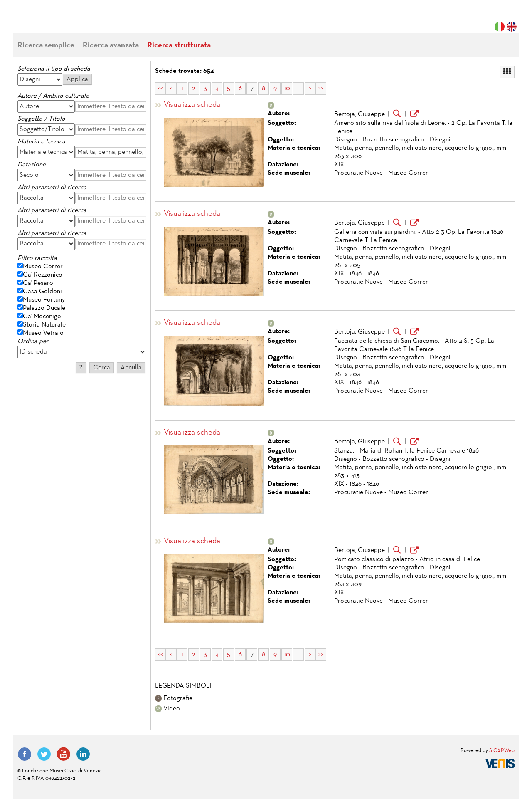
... (299, 89)
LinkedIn (83, 754)
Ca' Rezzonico (43, 275)
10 (287, 89)
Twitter (44, 754)
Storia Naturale (44, 325)
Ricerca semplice (46, 46)
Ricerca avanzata (111, 46)
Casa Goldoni (42, 292)
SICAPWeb (502, 751)
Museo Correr (43, 267)
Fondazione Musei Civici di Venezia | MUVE (52, 21)
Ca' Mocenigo (42, 317)
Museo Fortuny (44, 300)
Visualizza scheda (192, 105)
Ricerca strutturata (179, 46)
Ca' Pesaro (38, 283)
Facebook (25, 754)
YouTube (64, 754)
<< (160, 89)
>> (321, 89)
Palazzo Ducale (44, 308)
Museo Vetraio (43, 333)
